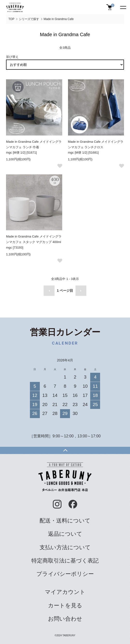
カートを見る (65, 605)
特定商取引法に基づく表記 (65, 561)
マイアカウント (65, 592)
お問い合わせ (65, 619)
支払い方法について (65, 547)
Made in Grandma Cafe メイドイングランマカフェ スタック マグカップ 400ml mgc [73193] (34, 242)
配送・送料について (65, 521)
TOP (11, 19)
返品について (65, 534)
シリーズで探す (29, 19)
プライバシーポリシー (65, 574)
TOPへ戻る (65, 450)
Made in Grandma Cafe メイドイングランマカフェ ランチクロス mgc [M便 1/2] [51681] (96, 147)
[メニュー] (123, 7)
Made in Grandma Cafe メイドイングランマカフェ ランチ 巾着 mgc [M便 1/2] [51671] (34, 147)
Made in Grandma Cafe (59, 19)
